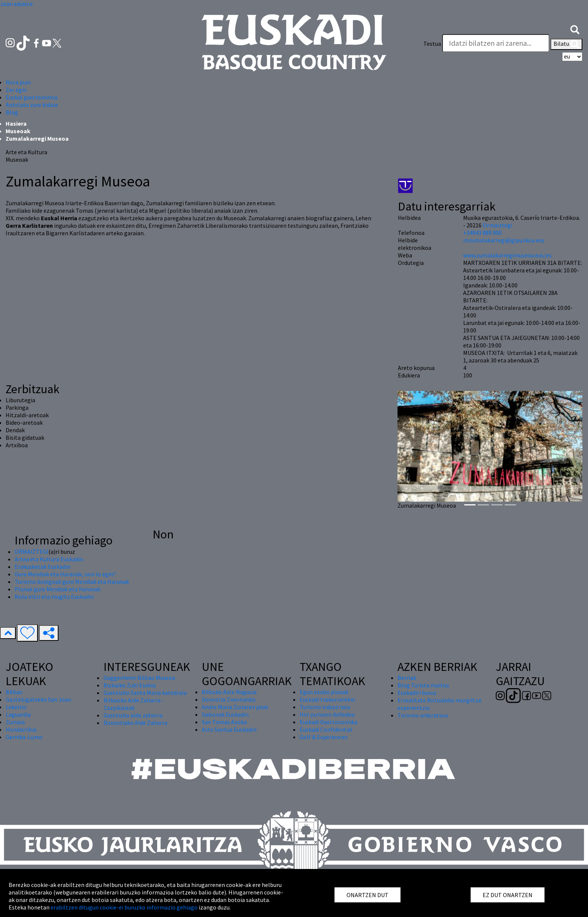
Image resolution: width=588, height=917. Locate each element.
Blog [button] (12, 112)
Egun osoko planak (324, 692)
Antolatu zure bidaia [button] (32, 105)
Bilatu (566, 44)
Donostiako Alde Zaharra (135, 723)
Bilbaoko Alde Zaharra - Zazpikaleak (134, 704)
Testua (432, 44)
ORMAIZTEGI (31, 552)
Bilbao (14, 692)
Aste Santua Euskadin (229, 729)
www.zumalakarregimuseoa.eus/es (507, 255)
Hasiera (16, 123)
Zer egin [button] (16, 90)
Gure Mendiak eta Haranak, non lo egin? (65, 574)
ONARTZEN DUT (367, 895)
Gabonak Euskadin (225, 714)
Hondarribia (21, 729)
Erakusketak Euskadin (43, 567)
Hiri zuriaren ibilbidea (327, 714)
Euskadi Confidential (326, 729)
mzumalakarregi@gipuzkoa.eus (504, 240)
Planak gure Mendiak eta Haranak (58, 589)
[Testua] (496, 43)
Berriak (407, 678)
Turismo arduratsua (423, 715)
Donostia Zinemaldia (229, 699)
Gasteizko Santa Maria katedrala (145, 693)
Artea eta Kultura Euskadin (49, 559)
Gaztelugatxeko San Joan (38, 699)
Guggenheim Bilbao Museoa (139, 678)
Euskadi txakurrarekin (327, 699)
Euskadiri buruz (417, 693)
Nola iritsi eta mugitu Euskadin (54, 597)
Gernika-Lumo (24, 737)
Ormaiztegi (497, 225)
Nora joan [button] (18, 82)
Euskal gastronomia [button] (31, 97)
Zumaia (15, 722)
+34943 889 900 (482, 233)
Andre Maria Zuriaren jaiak (235, 707)
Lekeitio (16, 707)
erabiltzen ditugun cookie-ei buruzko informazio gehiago (124, 907)
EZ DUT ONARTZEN (508, 895)
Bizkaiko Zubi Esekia (130, 685)
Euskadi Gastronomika (328, 722)
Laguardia (18, 714)
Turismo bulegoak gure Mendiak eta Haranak (72, 582)
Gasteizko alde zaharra (133, 715)
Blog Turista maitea (423, 685)
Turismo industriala (325, 707)
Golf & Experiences (324, 737)
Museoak (18, 131)
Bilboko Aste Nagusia (229, 692)
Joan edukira (16, 4)
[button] (575, 29)
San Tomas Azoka (224, 722)
